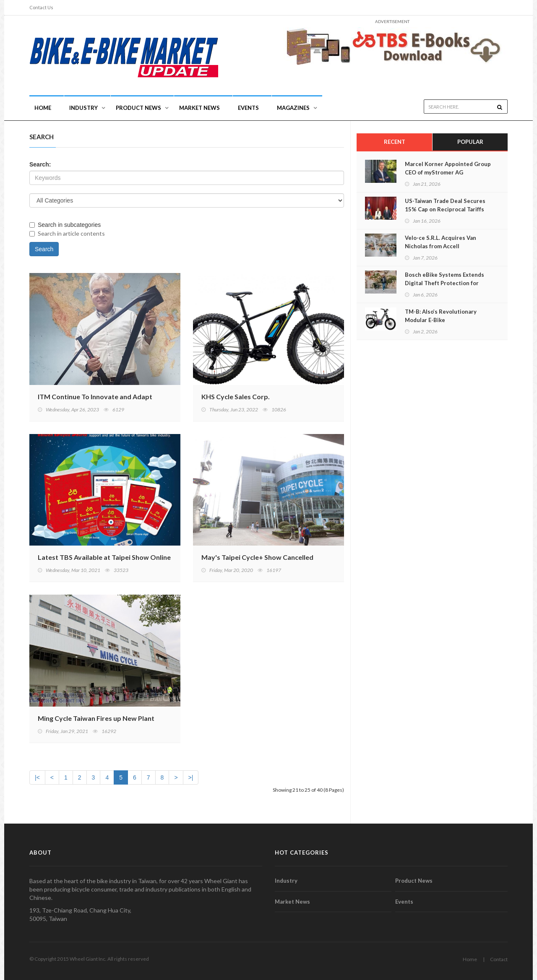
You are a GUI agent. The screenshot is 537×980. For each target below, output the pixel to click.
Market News (199, 108)
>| (191, 777)
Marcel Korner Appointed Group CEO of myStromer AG (448, 168)
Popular (470, 142)
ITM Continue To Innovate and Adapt (95, 396)
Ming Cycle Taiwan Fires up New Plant (96, 718)
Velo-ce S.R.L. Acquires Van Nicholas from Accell (441, 242)
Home (43, 108)
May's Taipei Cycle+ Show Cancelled (257, 557)
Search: (40, 164)
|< (37, 777)
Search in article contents (67, 233)
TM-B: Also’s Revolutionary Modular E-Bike (441, 316)
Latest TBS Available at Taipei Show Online (104, 557)
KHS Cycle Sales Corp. (236, 396)
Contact (499, 959)
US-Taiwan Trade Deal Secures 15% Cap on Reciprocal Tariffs (445, 205)
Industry (286, 881)
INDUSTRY (83, 108)
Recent (395, 142)
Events (248, 108)
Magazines (293, 108)
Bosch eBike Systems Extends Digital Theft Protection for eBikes (444, 283)
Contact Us (41, 7)
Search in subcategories (65, 225)
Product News (138, 108)
